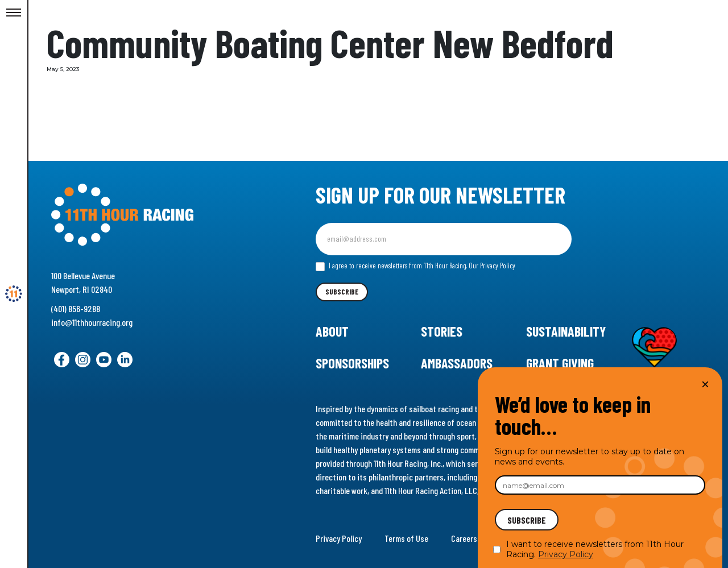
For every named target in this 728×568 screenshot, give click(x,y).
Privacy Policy (339, 538)
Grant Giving (560, 363)
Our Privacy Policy (492, 266)
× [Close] (705, 384)
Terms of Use (406, 538)
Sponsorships (352, 363)
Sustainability (566, 331)
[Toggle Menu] (14, 13)
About (332, 331)
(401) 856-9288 (76, 308)
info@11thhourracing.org (92, 322)
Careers (464, 538)
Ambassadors (457, 363)
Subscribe (342, 292)
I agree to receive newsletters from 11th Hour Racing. (415, 266)
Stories (442, 331)
